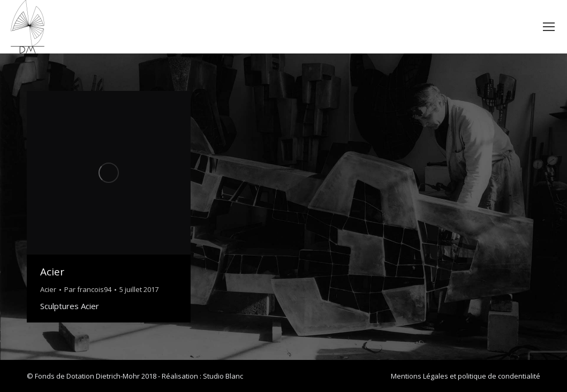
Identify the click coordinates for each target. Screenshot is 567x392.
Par (88, 289)
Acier (52, 272)
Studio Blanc (223, 376)
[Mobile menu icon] (549, 27)
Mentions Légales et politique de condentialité (466, 376)
